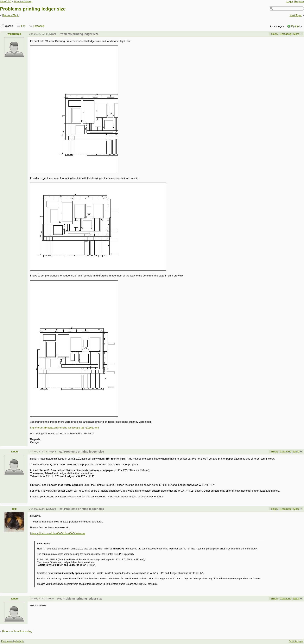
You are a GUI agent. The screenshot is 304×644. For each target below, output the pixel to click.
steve (14, 451)
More (296, 34)
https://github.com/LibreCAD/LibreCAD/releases (58, 533)
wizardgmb (14, 34)
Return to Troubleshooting (17, 631)
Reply (275, 34)
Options (295, 26)
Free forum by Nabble (13, 641)
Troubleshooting (23, 1)
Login (290, 1)
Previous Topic (11, 15)
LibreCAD (6, 1)
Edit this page (296, 641)
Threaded (39, 26)
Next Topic (296, 15)
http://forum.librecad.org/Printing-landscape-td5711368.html (64, 428)
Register (299, 1)
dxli (14, 509)
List (23, 26)
